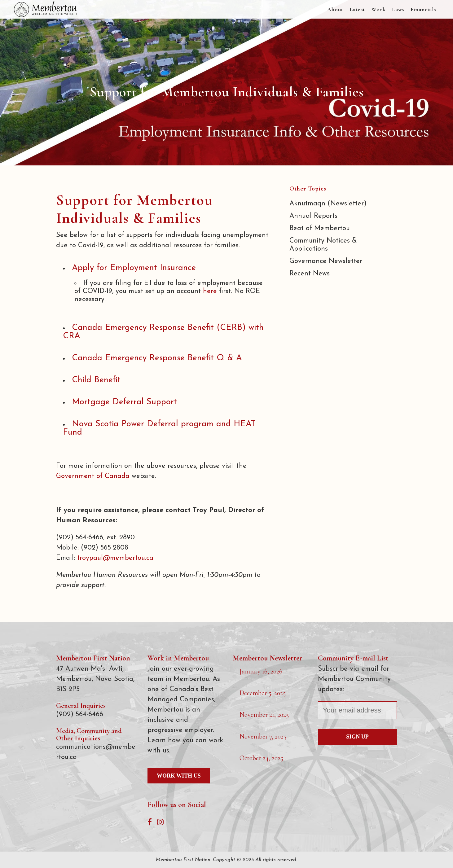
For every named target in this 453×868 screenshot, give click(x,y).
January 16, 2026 (261, 671)
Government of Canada (93, 476)
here (210, 291)
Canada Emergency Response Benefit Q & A (157, 358)
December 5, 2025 (263, 693)
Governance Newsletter (326, 261)
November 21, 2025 (264, 715)
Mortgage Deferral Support (124, 402)
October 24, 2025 (261, 758)
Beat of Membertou (320, 228)
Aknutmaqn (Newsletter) (328, 204)
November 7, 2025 (263, 736)
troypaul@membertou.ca (115, 558)
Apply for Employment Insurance (134, 268)
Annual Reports (313, 216)
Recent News (310, 274)
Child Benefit (96, 380)
